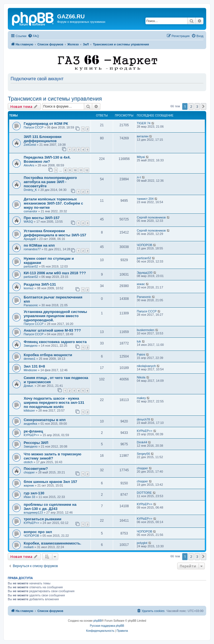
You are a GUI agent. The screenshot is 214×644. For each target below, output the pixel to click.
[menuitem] (33, 36)
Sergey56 (143, 454)
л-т (139, 177)
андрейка (30, 424)
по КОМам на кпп (39, 245)
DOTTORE (144, 493)
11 (81, 170)
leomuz (29, 288)
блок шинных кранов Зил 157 (50, 482)
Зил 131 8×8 (34, 366)
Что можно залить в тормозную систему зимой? (53, 456)
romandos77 (32, 249)
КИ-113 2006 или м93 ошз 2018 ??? (55, 273)
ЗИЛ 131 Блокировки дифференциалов (43, 139)
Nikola (141, 377)
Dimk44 (142, 442)
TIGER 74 (144, 123)
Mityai (141, 157)
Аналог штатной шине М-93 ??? (52, 330)
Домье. (29, 386)
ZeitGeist (30, 145)
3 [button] (197, 106)
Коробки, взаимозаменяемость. (52, 543)
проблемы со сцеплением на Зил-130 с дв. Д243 (50, 507)
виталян (143, 136)
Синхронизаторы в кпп (45, 420)
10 (75, 170)
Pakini (141, 354)
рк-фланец (33, 431)
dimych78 (143, 419)
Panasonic (31, 305)
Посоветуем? (36, 469)
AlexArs (29, 165)
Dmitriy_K (30, 190)
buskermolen (146, 330)
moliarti (29, 547)
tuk (139, 341)
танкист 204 (145, 199)
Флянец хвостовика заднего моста (55, 342)
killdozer (29, 410)
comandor (31, 211)
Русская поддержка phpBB (107, 626)
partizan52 (31, 266)
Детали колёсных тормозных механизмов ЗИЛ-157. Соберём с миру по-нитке (53, 203)
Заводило (31, 346)
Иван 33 (29, 497)
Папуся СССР (34, 127)
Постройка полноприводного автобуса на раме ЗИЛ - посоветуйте (50, 182)
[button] (203, 106)
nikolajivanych (146, 366)
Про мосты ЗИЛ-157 (42, 218)
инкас (141, 284)
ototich (28, 462)
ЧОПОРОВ (144, 245)
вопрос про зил (38, 532)
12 (87, 170)
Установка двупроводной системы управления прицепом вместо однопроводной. (55, 316)
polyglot (142, 543)
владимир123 (33, 512)
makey (141, 398)
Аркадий (30, 239)
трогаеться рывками (42, 519)
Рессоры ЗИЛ (36, 443)
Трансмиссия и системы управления (55, 99)
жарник (29, 485)
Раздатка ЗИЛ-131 (40, 284)
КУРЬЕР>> (31, 435)
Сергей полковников (151, 217)
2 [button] (191, 106)
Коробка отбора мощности (48, 355)
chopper (29, 472)
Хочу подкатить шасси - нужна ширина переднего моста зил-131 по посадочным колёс (54, 403)
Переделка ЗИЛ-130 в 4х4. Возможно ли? (47, 159)
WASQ (28, 222)
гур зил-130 (34, 493)
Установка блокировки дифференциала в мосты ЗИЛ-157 (55, 233)
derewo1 (30, 359)
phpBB (98, 621)
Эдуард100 (145, 273)
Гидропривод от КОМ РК (46, 124)
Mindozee (30, 370)
